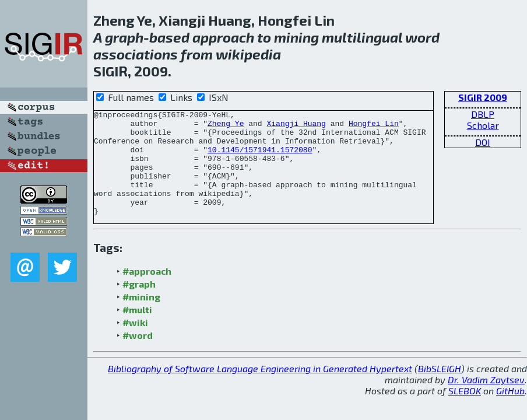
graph (124, 37)
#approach (147, 292)
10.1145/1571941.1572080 (260, 158)
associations (136, 54)
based (169, 37)
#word (138, 356)
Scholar (483, 125)
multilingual (362, 37)
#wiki (135, 343)
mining (296, 37)
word (422, 37)
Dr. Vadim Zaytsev (486, 400)
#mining (141, 318)
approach (223, 37)
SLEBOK (465, 412)
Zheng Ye (226, 127)
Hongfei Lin (374, 127)
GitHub (510, 412)
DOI (483, 142)
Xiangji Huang (296, 127)
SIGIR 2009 (483, 97)
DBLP (483, 114)
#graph (139, 305)
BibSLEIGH (440, 389)
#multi (137, 330)
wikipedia (248, 54)
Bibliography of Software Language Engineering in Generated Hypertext (260, 389)
